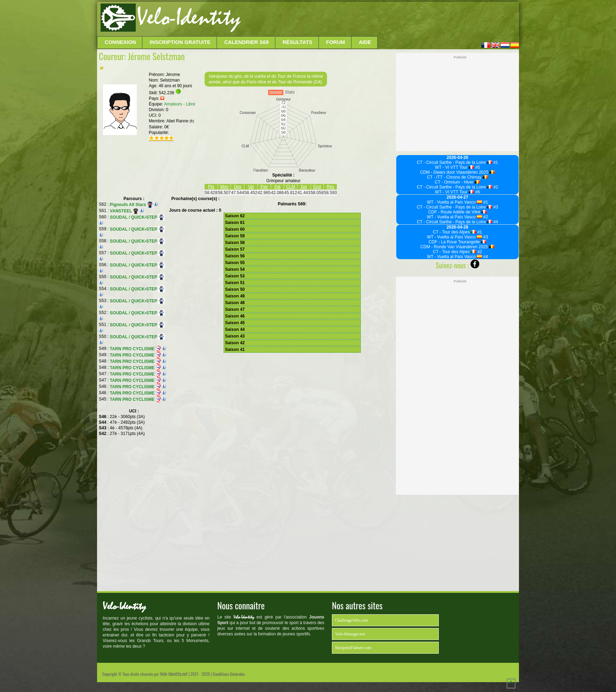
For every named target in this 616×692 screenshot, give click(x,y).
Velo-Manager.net (350, 634)
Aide (365, 42)
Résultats (297, 42)
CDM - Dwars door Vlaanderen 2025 (458, 172)
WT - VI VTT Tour (454, 167)
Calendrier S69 (247, 42)
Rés (330, 187)
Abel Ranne (180, 121)
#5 (477, 167)
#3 (495, 207)
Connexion (120, 42)
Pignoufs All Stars (131, 205)
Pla (211, 187)
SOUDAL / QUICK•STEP (137, 217)
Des (238, 187)
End (317, 187)
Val (251, 187)
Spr (304, 187)
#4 (495, 222)
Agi (277, 187)
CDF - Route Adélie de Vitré (457, 212)
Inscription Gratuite (180, 42)
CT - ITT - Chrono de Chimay (457, 177)
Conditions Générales (229, 674)
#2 (495, 187)
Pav (264, 187)
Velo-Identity (189, 18)
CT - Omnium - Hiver (458, 182)
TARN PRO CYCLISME (135, 349)
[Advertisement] (379, 19)
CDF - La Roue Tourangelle (457, 242)
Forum (335, 42)
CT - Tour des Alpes (454, 232)
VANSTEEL (124, 211)
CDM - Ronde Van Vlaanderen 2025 (457, 247)
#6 (477, 192)
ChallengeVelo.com (352, 620)
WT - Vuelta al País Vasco (454, 202)
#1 (495, 162)
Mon (224, 187)
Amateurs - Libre (180, 104)
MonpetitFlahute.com (353, 648)
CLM (291, 187)
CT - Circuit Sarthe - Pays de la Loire (455, 162)
